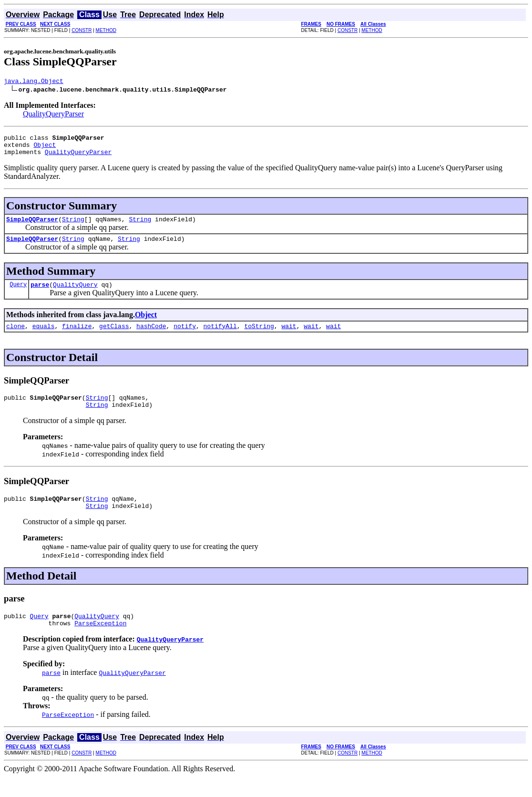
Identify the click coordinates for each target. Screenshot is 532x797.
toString (259, 337)
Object (45, 149)
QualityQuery (75, 294)
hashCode (151, 337)
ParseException (100, 643)
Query (18, 294)
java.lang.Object (34, 82)
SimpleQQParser (32, 226)
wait (289, 337)
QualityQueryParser (53, 115)
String (73, 226)
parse (40, 294)
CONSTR (82, 30)
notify (185, 337)
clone (15, 337)
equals (44, 337)
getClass (114, 337)
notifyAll (220, 337)
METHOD (106, 30)
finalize (77, 337)
